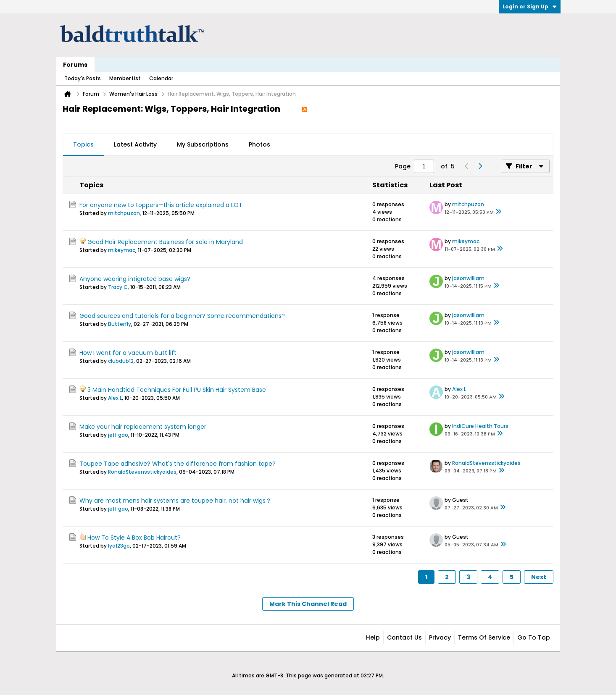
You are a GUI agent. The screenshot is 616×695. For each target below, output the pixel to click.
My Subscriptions (203, 144)
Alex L (115, 398)
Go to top (534, 637)
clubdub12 (121, 361)
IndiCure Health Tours (480, 426)
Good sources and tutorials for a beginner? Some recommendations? (182, 316)
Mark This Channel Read (308, 604)
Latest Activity (135, 144)
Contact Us (404, 637)
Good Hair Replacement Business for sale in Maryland (165, 242)
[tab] (83, 145)
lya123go (119, 546)
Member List (125, 78)
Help (373, 637)
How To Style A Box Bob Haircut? (134, 538)
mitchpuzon (124, 213)
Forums (75, 65)
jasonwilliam (468, 278)
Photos (259, 144)
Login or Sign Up (530, 7)
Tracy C (118, 287)
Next (539, 577)
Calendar (161, 78)
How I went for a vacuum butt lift (128, 353)
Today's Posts (83, 78)
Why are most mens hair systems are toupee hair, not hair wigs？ (175, 501)
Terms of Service (484, 637)
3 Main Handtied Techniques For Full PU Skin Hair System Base (177, 390)
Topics (83, 144)
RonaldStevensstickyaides (142, 472)
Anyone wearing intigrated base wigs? (135, 279)
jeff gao (118, 435)
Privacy (440, 637)
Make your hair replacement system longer (143, 427)
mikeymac (122, 250)
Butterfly (120, 324)
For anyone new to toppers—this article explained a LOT (161, 205)
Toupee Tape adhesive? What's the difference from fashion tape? (178, 464)
